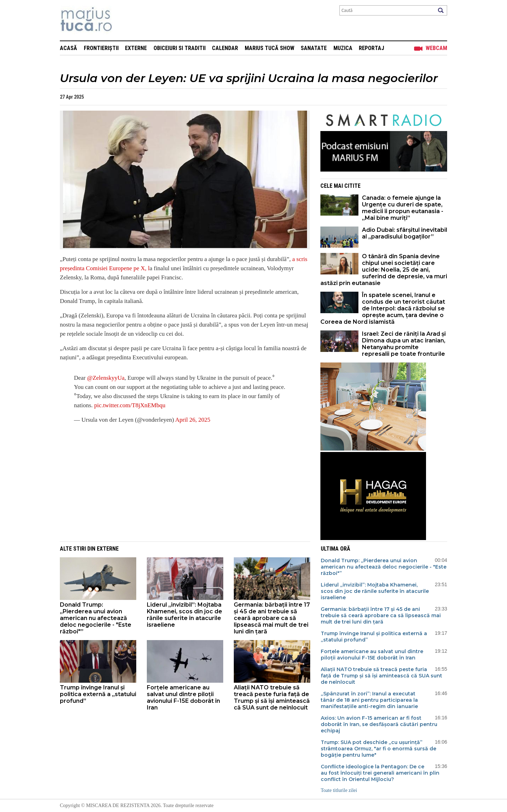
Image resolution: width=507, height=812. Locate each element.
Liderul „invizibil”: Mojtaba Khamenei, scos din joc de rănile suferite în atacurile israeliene (184, 615)
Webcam (436, 48)
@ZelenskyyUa (106, 378)
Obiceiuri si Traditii (180, 48)
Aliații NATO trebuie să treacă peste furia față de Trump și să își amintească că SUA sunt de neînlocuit (272, 698)
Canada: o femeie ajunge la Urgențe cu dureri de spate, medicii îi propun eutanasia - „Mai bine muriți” (403, 208)
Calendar (225, 48)
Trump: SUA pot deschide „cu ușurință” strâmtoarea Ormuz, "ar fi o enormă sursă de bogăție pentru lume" (378, 749)
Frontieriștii (101, 48)
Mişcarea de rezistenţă (124, 20)
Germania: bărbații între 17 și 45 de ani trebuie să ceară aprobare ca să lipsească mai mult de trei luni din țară (272, 618)
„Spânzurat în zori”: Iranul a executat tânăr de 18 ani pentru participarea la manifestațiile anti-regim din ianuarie (369, 700)
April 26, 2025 (193, 420)
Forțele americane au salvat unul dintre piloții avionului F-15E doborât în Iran (183, 698)
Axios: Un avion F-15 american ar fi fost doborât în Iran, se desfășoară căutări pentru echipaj (379, 724)
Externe (136, 48)
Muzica (343, 48)
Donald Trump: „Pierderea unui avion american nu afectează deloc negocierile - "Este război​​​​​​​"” (96, 618)
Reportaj (371, 48)
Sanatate (314, 48)
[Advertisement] (180, 480)
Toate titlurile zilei (339, 790)
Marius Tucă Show (270, 48)
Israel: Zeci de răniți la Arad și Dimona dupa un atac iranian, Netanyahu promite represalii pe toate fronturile (404, 344)
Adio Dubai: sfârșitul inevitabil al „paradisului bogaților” (405, 233)
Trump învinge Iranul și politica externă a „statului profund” (98, 694)
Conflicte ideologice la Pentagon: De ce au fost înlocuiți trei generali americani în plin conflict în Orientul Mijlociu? (380, 773)
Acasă (68, 48)
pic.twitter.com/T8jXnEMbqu (130, 405)
